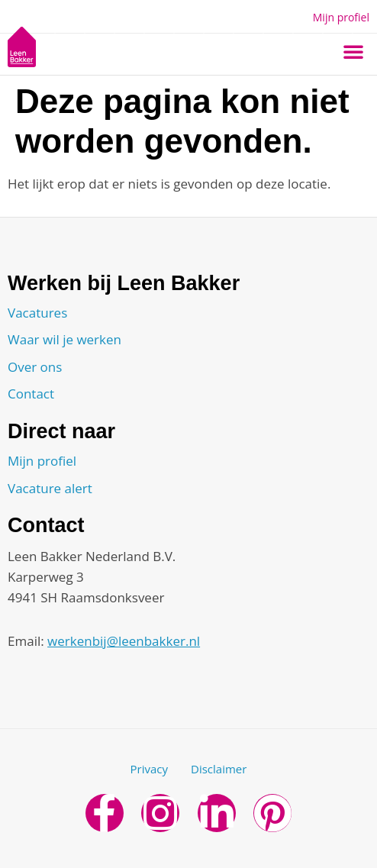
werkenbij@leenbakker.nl (124, 641)
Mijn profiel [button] (341, 17)
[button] (353, 51)
